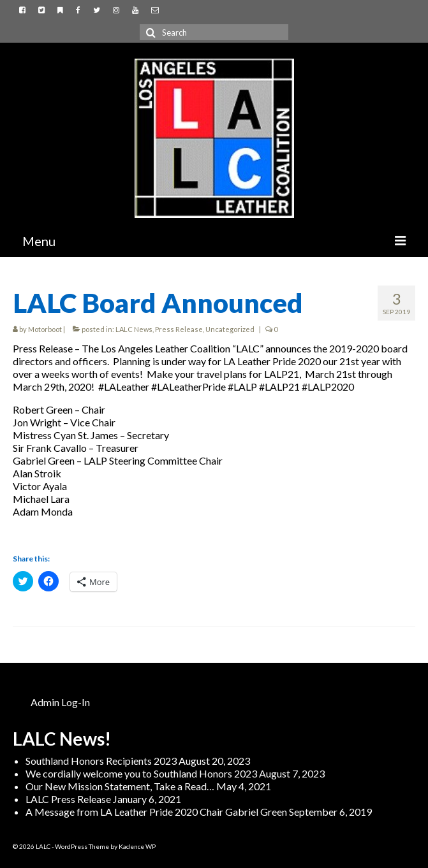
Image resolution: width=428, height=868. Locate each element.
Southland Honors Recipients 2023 (101, 761)
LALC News (134, 329)
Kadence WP (137, 846)
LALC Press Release (68, 799)
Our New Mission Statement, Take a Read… (120, 786)
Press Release (179, 329)
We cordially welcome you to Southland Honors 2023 (141, 773)
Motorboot (45, 329)
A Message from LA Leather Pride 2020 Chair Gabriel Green (156, 812)
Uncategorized (230, 329)
